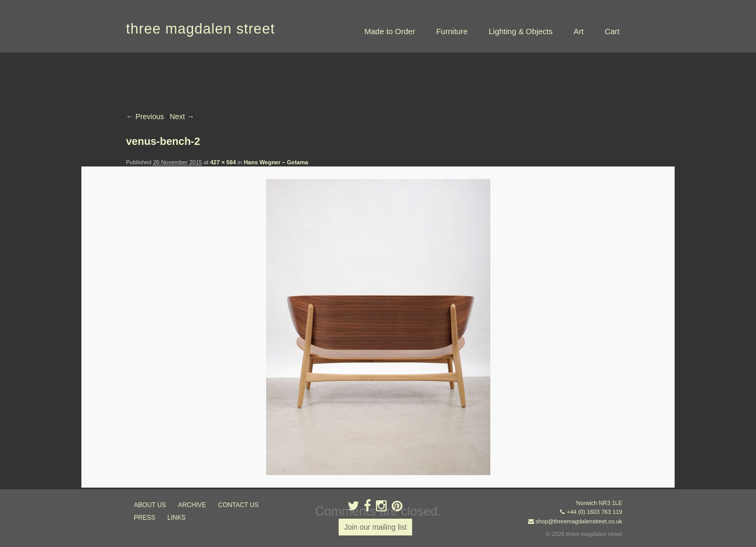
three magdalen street (201, 29)
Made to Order (390, 31)
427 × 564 (223, 162)
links (177, 518)
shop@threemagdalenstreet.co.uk (579, 521)
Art (578, 31)
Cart (612, 31)
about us (150, 505)
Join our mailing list (375, 527)
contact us (239, 505)
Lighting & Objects (521, 31)
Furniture (452, 31)
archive (192, 505)
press (145, 518)
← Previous (145, 117)
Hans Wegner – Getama (276, 162)
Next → (182, 117)
